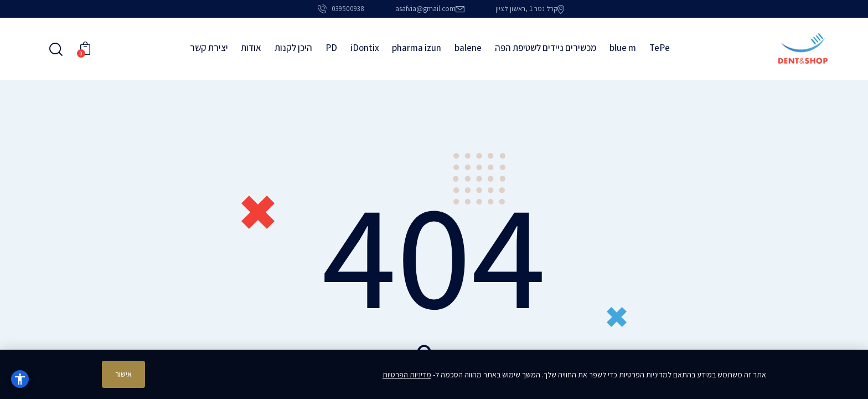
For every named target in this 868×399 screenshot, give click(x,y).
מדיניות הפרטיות (407, 375)
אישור (123, 374)
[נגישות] (20, 379)
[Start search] (57, 50)
